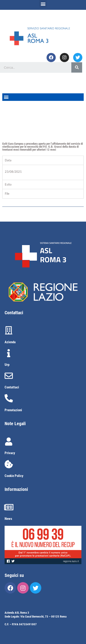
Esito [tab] (8, 184)
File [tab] (7, 194)
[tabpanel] (43, 172)
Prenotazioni (13, 410)
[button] (43, 4)
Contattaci (12, 387)
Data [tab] (8, 160)
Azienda (10, 342)
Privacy (10, 453)
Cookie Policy (14, 476)
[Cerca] (77, 67)
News (8, 519)
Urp (7, 365)
